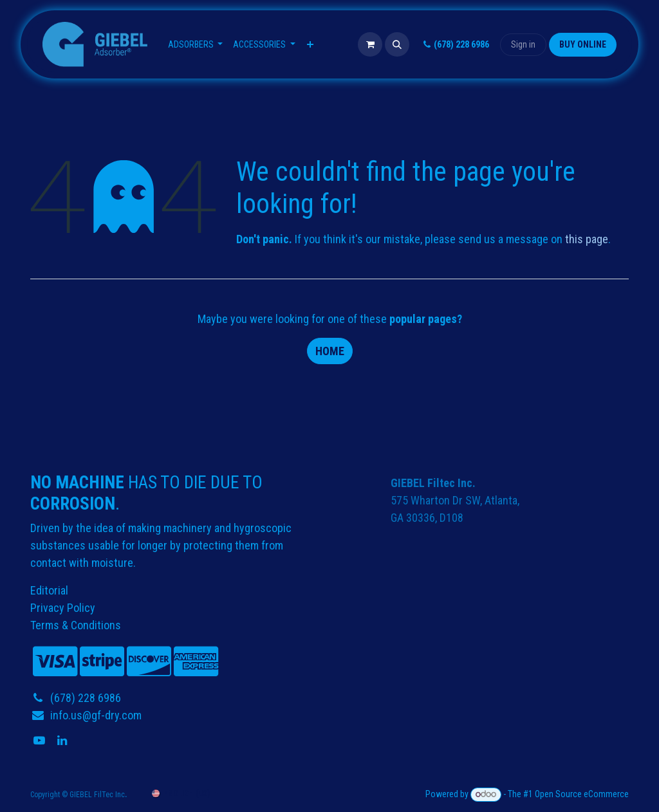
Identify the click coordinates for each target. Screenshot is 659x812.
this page (587, 239)
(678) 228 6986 (455, 44)
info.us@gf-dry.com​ (96, 715)
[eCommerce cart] (370, 44)
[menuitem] (196, 45)
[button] (397, 44)
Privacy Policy (63, 608)
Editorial (49, 590)
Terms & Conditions (76, 625)
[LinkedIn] (63, 741)
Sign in (523, 44)
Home (330, 351)
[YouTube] (41, 741)
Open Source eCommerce (582, 794)
